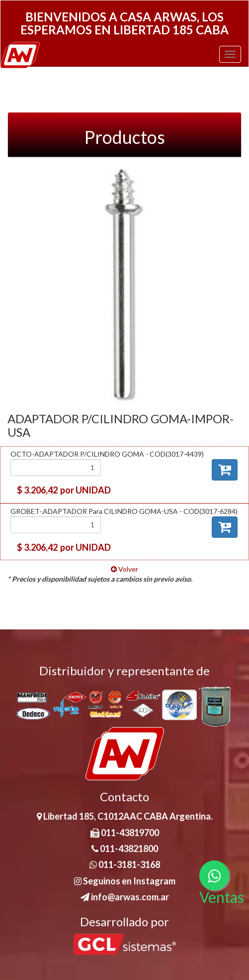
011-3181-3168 (125, 864)
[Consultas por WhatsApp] (214, 875)
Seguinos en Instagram (125, 881)
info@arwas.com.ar (125, 897)
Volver (124, 569)
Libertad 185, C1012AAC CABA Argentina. (125, 816)
